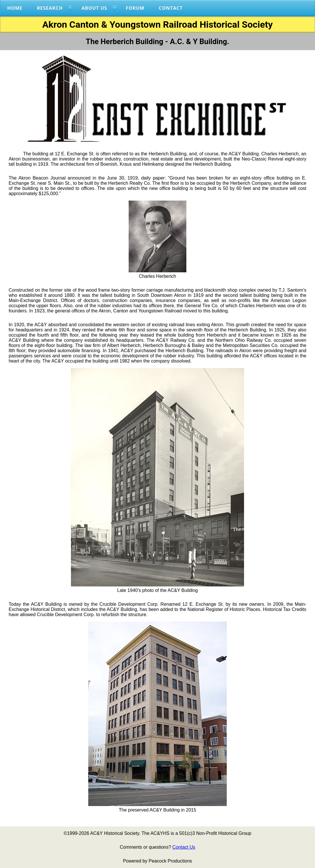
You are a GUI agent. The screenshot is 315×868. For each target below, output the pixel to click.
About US (94, 8)
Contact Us (184, 847)
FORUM (135, 8)
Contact (171, 8)
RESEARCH (50, 8)
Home (15, 8)
